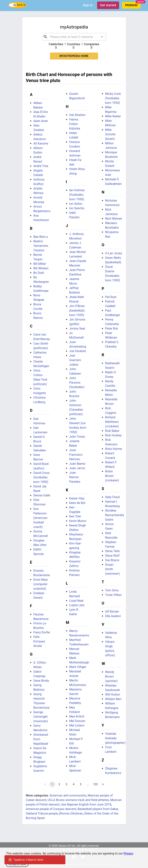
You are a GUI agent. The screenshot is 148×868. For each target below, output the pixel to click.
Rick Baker (112, 431)
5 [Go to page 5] (81, 784)
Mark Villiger (78, 667)
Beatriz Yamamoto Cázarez (41, 246)
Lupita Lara (77, 605)
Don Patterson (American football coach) (40, 518)
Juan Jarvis (77, 468)
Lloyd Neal (76, 601)
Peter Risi (112, 329)
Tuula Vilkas (113, 595)
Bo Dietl (39, 273)
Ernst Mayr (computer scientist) (41, 584)
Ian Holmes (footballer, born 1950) (77, 195)
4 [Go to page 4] (74, 784)
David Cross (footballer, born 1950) (42, 477)
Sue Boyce (112, 560)
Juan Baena (77, 464)
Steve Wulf (112, 556)
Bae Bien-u (41, 237)
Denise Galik (42, 495)
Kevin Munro (78, 521)
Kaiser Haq (77, 498)
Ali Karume (41, 143)
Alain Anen (41, 121)
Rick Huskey (113, 435)
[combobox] (74, 37)
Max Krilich (77, 716)
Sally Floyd (112, 497)
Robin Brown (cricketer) (112, 476)
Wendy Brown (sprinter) (111, 676)
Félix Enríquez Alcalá (39, 641)
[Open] (102, 37)
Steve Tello (113, 551)
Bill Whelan (41, 268)
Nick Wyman (114, 219)
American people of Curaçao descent (51, 809)
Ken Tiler (75, 516)
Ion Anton (76, 204)
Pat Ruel (111, 297)
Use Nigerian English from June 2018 (86, 804)
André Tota (41, 166)
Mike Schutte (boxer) (110, 134)
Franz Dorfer (42, 632)
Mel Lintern (77, 725)
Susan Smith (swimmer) (113, 569)
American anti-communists (68, 795)
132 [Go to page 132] (95, 784)
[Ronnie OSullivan (71, 813)
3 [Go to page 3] (66, 784)
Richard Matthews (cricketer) (112, 422)
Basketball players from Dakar (98, 809)
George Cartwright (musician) (41, 717)
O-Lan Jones (114, 253)
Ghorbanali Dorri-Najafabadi (41, 739)
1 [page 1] (52, 784)
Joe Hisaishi (78, 351)
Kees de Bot (77, 503)
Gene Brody (41, 681)
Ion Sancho (77, 208)
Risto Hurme (114, 449)
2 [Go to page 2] (59, 784)
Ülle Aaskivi (113, 616)
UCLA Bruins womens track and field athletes (78, 800)
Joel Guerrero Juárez (75, 360)
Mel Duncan (77, 721)
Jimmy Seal (77, 329)
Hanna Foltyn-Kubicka (75, 124)
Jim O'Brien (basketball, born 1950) (77, 311)
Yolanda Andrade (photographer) (115, 738)
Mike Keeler (113, 116)
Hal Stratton (77, 115)
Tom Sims (112, 590)
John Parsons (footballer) (77, 383)
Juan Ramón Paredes (75, 477)
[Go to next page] (103, 784)
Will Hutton (113, 694)
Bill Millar (40, 264)
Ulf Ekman (112, 612)
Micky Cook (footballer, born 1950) (113, 98)
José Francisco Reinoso (76, 455)
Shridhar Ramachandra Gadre (115, 515)
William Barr (113, 699)
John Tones (77, 437)
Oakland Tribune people (42, 813)
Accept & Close (17, 864)
